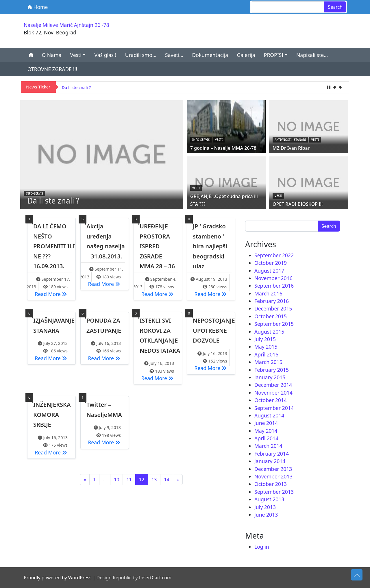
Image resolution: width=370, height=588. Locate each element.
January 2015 (270, 377)
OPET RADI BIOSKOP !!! (298, 204)
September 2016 (274, 286)
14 (166, 480)
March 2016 (268, 293)
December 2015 (273, 308)
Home (38, 7)
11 (129, 480)
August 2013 (269, 499)
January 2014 (270, 461)
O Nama (51, 55)
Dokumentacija (210, 55)
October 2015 (271, 316)
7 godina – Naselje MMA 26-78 (223, 148)
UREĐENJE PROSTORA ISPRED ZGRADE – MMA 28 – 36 (157, 246)
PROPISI (274, 55)
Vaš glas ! (106, 55)
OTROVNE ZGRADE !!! (52, 69)
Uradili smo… (141, 55)
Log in (262, 547)
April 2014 (266, 438)
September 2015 (274, 324)
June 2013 (266, 515)
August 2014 (269, 415)
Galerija (246, 55)
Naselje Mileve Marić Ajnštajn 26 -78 (66, 25)
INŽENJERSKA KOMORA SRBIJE (52, 415)
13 (154, 480)
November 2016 (273, 278)
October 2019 (271, 263)
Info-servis (34, 193)
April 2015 (266, 354)
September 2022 (274, 255)
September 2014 (274, 408)
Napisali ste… (312, 55)
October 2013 (271, 484)
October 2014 (271, 400)
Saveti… (174, 55)
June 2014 (266, 423)
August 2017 (269, 271)
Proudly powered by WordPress (58, 578)
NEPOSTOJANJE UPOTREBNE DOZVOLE (214, 330)
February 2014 (272, 454)
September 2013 (274, 492)
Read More (52, 294)
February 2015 (272, 370)
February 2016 (272, 301)
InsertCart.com (155, 578)
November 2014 (273, 393)
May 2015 (266, 347)
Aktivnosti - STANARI (290, 140)
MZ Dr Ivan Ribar (291, 148)
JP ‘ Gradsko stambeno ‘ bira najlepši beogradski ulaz (210, 246)
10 (116, 480)
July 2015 (265, 339)
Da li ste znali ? (76, 87)
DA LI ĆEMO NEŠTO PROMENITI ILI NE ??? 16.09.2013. (54, 246)
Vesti (76, 55)
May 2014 (266, 431)
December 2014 (273, 385)
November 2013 (273, 476)
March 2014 (268, 446)
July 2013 (265, 507)
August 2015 (269, 332)
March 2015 (268, 362)
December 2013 (273, 469)
